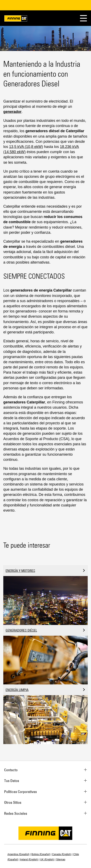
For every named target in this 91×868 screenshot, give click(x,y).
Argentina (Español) (18, 854)
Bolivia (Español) (41, 854)
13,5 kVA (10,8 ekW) (26, 147)
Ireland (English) (29, 860)
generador (12, 112)
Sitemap (61, 860)
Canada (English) (62, 854)
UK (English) (47, 860)
